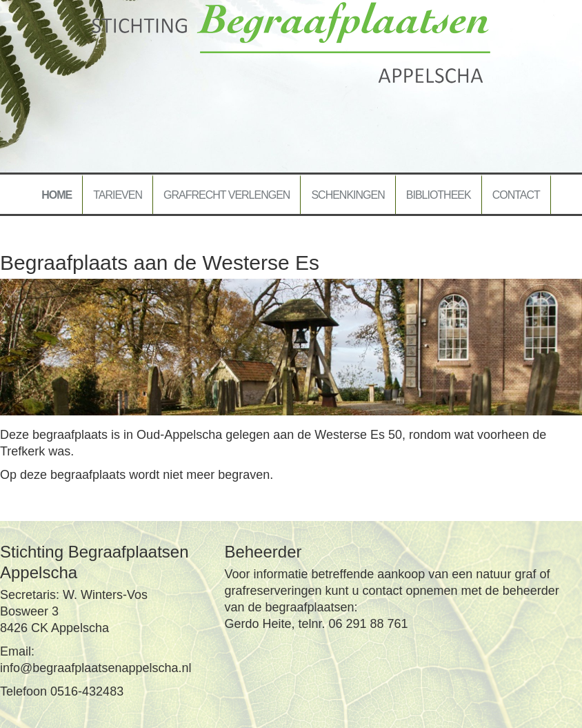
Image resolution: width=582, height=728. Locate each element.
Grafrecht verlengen (227, 195)
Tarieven (118, 195)
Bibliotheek (439, 195)
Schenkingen (348, 195)
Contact (516, 195)
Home (57, 195)
